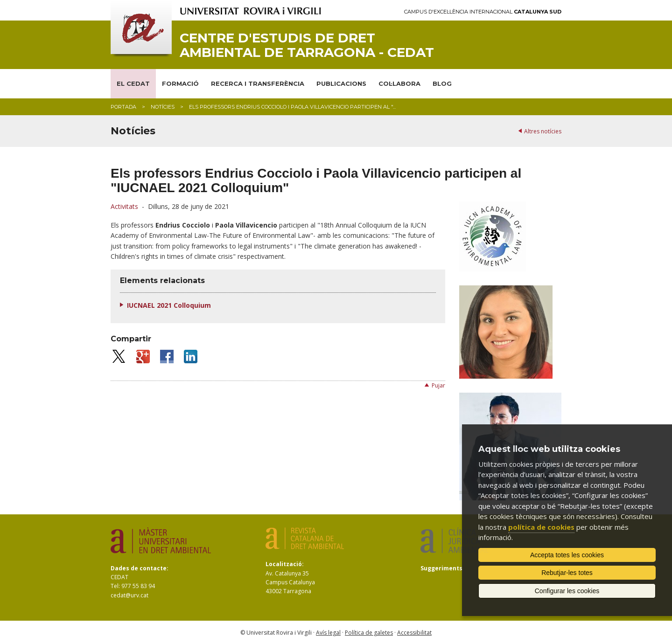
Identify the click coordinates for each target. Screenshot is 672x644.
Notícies (163, 107)
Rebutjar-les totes (567, 573)
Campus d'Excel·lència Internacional (483, 12)
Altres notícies (543, 131)
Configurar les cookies (567, 591)
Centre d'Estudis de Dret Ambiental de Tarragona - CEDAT (307, 45)
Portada (123, 107)
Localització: (285, 564)
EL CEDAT (133, 83)
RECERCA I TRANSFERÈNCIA (258, 83)
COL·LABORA (399, 83)
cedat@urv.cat (129, 595)
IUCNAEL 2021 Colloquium (169, 305)
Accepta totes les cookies (567, 555)
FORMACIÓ (180, 83)
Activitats (124, 206)
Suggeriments (441, 568)
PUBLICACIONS (341, 83)
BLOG (442, 83)
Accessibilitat (414, 633)
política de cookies (541, 527)
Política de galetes (369, 633)
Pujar (438, 385)
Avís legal (328, 633)
